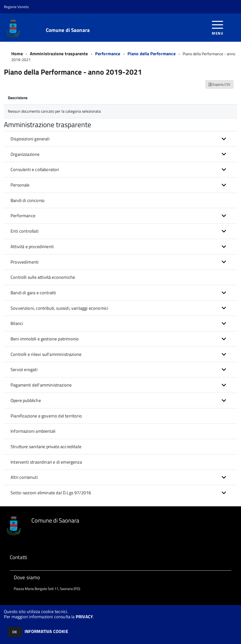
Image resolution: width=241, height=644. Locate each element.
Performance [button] (23, 216)
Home (17, 54)
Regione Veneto (16, 7)
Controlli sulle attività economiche (43, 277)
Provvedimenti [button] (25, 262)
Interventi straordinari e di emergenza (46, 462)
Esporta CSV (219, 84)
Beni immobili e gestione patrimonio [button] (45, 339)
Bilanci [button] (17, 323)
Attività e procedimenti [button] (32, 247)
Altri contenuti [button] (24, 477)
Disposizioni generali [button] (30, 139)
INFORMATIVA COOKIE (46, 631)
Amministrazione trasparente (59, 54)
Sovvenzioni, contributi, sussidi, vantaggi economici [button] (59, 308)
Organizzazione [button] (25, 154)
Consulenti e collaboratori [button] (35, 169)
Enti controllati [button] (25, 231)
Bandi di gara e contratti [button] (33, 293)
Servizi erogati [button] (24, 369)
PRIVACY (84, 617)
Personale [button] (20, 185)
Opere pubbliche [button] (26, 400)
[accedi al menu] (218, 27)
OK (15, 632)
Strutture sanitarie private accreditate (46, 447)
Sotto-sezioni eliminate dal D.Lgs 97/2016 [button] (51, 493)
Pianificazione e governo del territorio (46, 416)
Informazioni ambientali (33, 431)
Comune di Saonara (68, 30)
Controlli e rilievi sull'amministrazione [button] (46, 354)
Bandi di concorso (28, 200)
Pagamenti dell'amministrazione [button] (41, 385)
